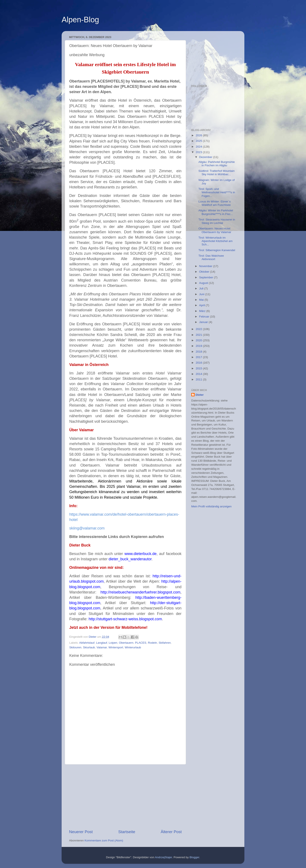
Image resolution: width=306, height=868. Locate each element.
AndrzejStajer (163, 857)
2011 (199, 379)
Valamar (102, 647)
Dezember (206, 157)
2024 (199, 147)
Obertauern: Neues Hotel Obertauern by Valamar (215, 230)
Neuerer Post (81, 832)
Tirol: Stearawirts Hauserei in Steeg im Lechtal (217, 221)
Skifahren (165, 643)
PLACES (141, 643)
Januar (204, 322)
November (206, 266)
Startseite (127, 832)
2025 (199, 141)
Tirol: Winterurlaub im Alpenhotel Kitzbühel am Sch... (216, 241)
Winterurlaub (133, 647)
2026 (199, 135)
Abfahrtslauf (87, 643)
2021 (199, 335)
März (203, 311)
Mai (202, 300)
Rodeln (152, 643)
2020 (199, 340)
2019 (199, 346)
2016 (199, 363)
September (207, 277)
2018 (199, 352)
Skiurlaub (89, 647)
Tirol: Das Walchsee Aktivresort (211, 257)
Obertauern (126, 643)
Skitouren (75, 647)
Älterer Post (171, 832)
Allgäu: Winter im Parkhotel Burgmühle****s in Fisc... (216, 212)
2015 (199, 368)
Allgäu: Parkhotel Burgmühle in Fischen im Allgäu (217, 164)
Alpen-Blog (80, 20)
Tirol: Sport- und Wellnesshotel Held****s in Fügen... (217, 192)
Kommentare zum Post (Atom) (104, 840)
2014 (199, 374)
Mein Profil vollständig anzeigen (211, 506)
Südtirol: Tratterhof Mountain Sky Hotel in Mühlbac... (217, 173)
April (202, 305)
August (204, 283)
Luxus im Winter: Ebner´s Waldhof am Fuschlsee (215, 203)
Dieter (200, 395)
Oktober (205, 272)
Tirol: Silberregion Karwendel (217, 250)
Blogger (194, 857)
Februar (205, 317)
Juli (202, 288)
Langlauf (102, 643)
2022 (199, 329)
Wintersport (116, 647)
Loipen (113, 643)
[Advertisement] (125, 797)
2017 (199, 357)
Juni (202, 294)
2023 (199, 152)
